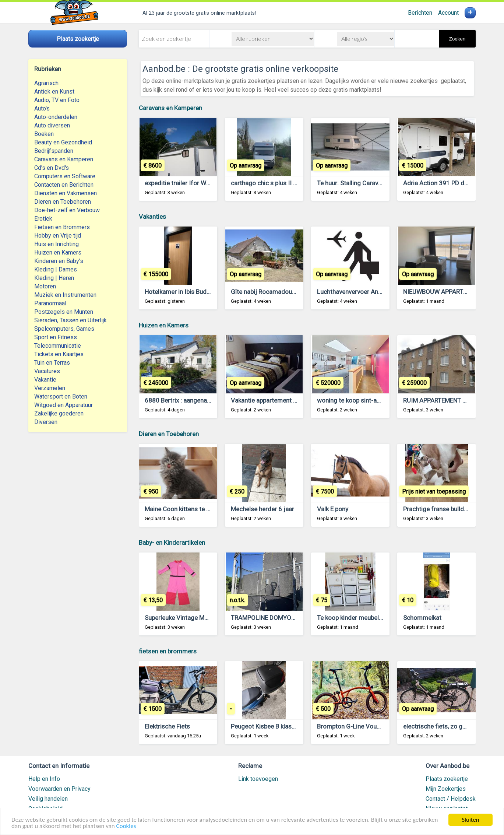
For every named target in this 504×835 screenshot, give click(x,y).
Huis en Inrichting (57, 244)
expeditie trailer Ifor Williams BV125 (195, 183)
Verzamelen (50, 388)
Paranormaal (50, 303)
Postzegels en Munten (64, 312)
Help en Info (44, 779)
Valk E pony (333, 509)
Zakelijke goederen (59, 413)
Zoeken (457, 39)
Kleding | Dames (56, 269)
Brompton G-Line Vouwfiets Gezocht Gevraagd (382, 726)
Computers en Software (65, 176)
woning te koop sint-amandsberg (363, 400)
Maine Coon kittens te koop (182, 509)
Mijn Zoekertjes (446, 789)
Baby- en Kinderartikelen (172, 543)
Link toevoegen (258, 779)
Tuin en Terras (52, 363)
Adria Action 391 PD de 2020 (443, 183)
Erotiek (43, 219)
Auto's (42, 108)
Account (448, 13)
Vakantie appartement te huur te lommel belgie (295, 400)
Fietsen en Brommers (62, 227)
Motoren (45, 286)
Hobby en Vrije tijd (58, 236)
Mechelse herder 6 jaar (262, 509)
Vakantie (45, 380)
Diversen (46, 422)
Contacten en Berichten (64, 185)
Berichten (420, 13)
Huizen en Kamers (58, 252)
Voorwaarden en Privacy (59, 789)
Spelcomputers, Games (64, 329)
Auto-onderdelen (56, 117)
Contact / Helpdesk (451, 799)
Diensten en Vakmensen (66, 193)
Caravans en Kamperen (64, 159)
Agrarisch (46, 83)
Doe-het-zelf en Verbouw (67, 210)
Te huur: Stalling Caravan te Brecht (364, 183)
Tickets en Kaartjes (59, 354)
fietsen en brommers (168, 651)
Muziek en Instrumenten (65, 295)
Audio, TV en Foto (57, 100)
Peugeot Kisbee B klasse (265, 726)
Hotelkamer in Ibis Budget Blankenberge (200, 292)
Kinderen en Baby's (59, 261)
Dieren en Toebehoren (63, 202)
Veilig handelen (48, 799)
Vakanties (152, 217)
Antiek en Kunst (54, 92)
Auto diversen (52, 125)
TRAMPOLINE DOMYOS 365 (269, 618)
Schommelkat (422, 618)
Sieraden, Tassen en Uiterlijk (71, 320)
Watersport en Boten (61, 397)
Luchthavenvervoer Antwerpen (359, 292)
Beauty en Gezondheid (63, 142)
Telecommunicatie (58, 346)
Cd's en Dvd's (52, 168)
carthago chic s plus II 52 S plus (275, 183)
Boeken (44, 134)
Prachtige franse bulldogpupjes (446, 509)
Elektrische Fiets (167, 726)
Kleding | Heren (54, 278)
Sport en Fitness (56, 337)
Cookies (126, 826)
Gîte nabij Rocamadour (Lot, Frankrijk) (283, 292)
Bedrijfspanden (54, 151)
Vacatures (47, 371)
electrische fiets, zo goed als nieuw (452, 726)
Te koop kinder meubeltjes (353, 618)
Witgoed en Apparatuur (64, 405)
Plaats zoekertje (447, 779)
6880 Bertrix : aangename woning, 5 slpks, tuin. (209, 400)
